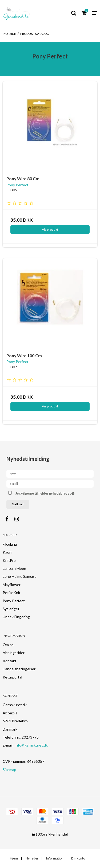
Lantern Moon (14, 568)
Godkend (18, 504)
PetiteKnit (12, 593)
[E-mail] (50, 483)
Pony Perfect (14, 601)
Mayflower (12, 585)
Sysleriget (11, 609)
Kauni (7, 552)
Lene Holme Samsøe (20, 576)
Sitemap (9, 770)
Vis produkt (50, 229)
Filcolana (10, 544)
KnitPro (9, 560)
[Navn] (50, 473)
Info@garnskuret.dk (31, 745)
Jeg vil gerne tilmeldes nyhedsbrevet (49, 493)
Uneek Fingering (16, 617)
